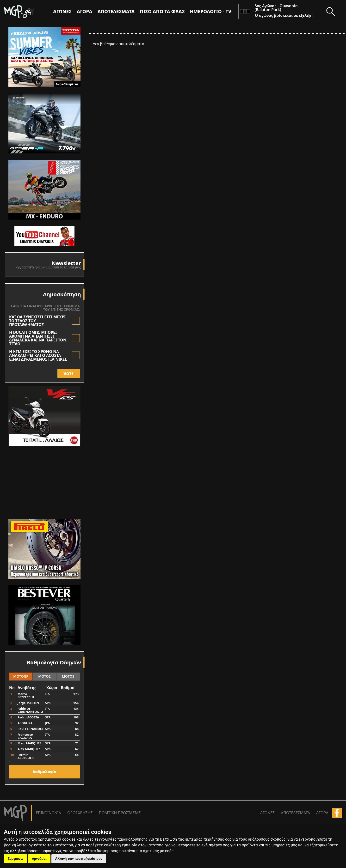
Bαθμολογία (45, 772)
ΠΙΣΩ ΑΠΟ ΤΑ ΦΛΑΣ (162, 11)
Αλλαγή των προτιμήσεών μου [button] (79, 859)
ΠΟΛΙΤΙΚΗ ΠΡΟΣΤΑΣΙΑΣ (120, 813)
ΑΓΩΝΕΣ (267, 813)
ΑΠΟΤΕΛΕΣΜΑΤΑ (116, 11)
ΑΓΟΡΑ (322, 813)
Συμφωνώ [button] (15, 859)
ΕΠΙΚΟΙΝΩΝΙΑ (48, 813)
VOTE (69, 374)
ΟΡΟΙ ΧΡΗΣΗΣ (80, 813)
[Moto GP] (27, 11)
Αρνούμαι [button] (39, 859)
